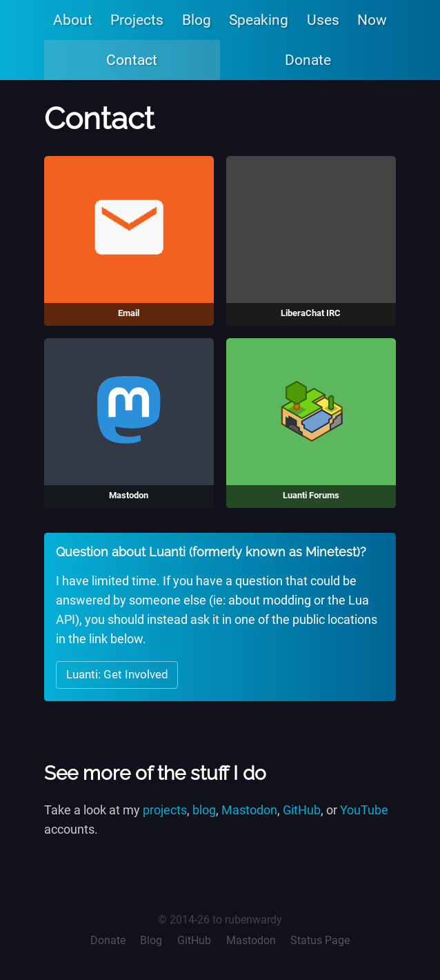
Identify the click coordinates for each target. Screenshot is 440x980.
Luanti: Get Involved (117, 675)
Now (372, 20)
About (73, 20)
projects (165, 810)
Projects (137, 20)
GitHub (302, 810)
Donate (308, 60)
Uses (323, 20)
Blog (197, 20)
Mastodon (249, 810)
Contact (132, 60)
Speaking (259, 20)
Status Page (320, 940)
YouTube (364, 810)
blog (204, 810)
